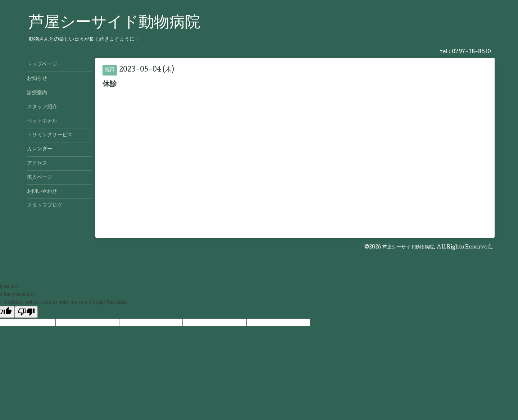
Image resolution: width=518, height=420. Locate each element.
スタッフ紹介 (42, 107)
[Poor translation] (26, 312)
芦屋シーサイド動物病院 (115, 24)
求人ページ (40, 178)
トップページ (42, 65)
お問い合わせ (42, 192)
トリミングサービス (50, 135)
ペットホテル (42, 121)
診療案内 (37, 93)
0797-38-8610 (471, 52)
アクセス (37, 164)
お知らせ (37, 79)
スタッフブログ (45, 206)
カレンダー (40, 149)
